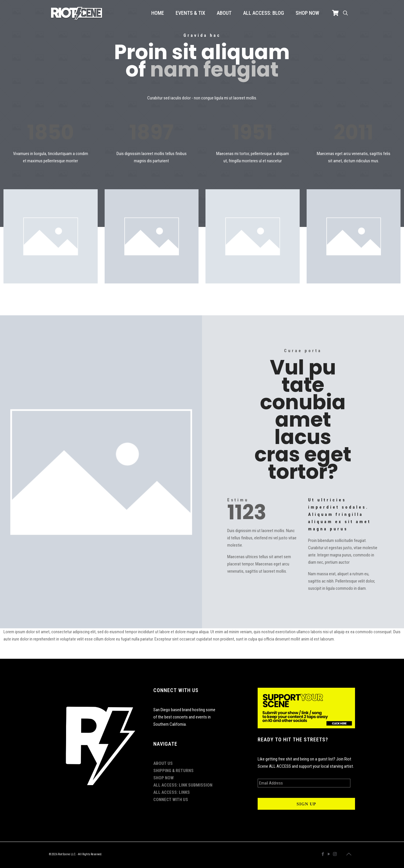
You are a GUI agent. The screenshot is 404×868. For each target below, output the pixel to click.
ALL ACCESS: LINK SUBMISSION (183, 785)
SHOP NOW (163, 778)
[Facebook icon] (323, 854)
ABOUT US (163, 763)
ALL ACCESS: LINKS (172, 792)
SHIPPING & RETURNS (173, 771)
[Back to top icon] (349, 854)
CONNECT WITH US (171, 800)
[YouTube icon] (329, 854)
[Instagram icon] (335, 854)
